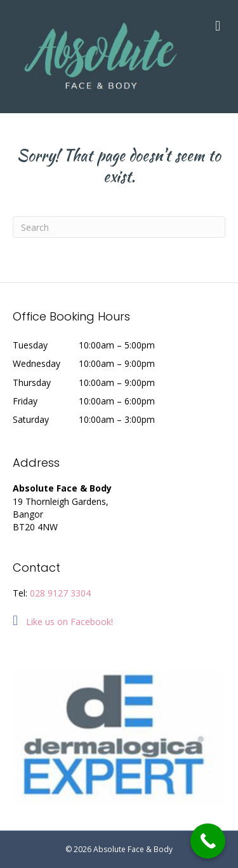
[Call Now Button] (208, 841)
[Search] (119, 227)
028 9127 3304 (60, 593)
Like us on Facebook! (63, 622)
